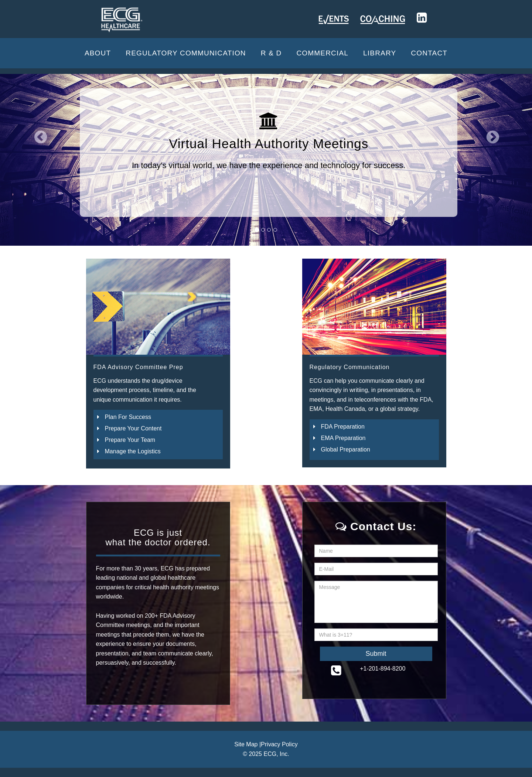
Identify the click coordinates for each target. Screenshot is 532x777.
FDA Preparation (343, 427)
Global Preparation (346, 449)
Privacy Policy (279, 744)
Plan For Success (128, 417)
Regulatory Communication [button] (186, 53)
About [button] (98, 53)
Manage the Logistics (133, 451)
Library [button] (380, 53)
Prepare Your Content (133, 428)
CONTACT (429, 53)
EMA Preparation (343, 438)
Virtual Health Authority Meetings (269, 144)
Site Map (246, 744)
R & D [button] (271, 53)
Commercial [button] (322, 53)
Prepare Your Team (130, 440)
